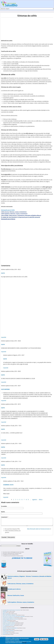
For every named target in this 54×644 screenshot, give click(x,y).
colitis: (3, 447)
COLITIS (3, 345)
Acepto (37, 639)
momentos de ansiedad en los (9, 618)
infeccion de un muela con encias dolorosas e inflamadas (14, 616)
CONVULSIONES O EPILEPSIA (8, 631)
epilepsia (5, 629)
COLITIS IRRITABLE (5, 389)
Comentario (5, 517)
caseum (4, 613)
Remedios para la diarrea (14, 589)
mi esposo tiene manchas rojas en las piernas (12, 610)
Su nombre (4, 506)
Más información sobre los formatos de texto (38, 529)
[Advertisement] (13, 27)
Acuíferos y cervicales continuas (9, 623)
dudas (4, 634)
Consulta (4, 627)
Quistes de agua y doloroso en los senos (11, 619)
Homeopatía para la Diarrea (8, 219)
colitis (3, 273)
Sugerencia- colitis (8, 485)
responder (4, 337)
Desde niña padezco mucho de (9, 624)
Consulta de (5, 620)
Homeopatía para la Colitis (8, 210)
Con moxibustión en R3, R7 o (8, 625)
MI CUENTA (3, 637)
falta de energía (6, 614)
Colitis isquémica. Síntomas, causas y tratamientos (14, 214)
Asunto (3, 512)
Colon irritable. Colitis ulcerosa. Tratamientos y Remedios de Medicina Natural (21, 215)
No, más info (44, 639)
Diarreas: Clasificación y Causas (16, 595)
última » (41, 500)
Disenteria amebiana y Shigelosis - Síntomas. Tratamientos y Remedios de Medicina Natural (29, 577)
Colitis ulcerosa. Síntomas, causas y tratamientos (14, 212)
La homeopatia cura (7, 633)
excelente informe (6, 622)
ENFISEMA (5, 611)
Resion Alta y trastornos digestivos (9, 615)
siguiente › (35, 500)
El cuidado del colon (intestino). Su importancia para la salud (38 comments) (21, 217)
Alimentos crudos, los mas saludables (10, 628)
